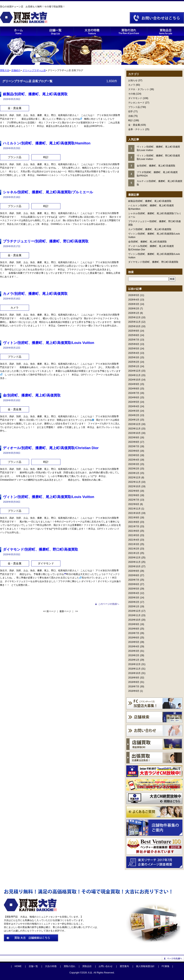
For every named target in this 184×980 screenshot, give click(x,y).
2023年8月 (134, 442)
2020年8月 (134, 575)
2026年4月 (134, 300)
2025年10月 (134, 326)
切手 (131, 112)
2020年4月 (134, 593)
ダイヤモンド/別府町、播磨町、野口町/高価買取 (153, 262)
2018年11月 (134, 669)
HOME (18, 966)
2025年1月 (134, 366)
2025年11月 (134, 322)
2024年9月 (134, 384)
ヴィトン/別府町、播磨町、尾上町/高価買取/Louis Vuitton (49, 343)
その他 (132, 94)
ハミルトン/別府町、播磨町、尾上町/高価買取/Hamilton (47, 143)
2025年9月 (134, 331)
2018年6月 (134, 691)
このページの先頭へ (109, 604)
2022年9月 (134, 491)
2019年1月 (134, 660)
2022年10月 (134, 486)
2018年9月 (134, 678)
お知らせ (133, 80)
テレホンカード (136, 103)
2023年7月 (134, 446)
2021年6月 (134, 531)
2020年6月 (134, 584)
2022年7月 (134, 500)
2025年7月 (134, 340)
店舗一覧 (33, 966)
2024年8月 (134, 389)
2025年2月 (134, 362)
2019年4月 (134, 647)
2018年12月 (134, 664)
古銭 (131, 116)
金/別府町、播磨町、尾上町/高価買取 (147, 242)
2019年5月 (134, 642)
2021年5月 (134, 535)
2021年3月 (134, 544)
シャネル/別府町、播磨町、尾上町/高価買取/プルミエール (48, 192)
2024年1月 (134, 420)
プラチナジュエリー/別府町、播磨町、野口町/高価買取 (46, 241)
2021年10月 (134, 513)
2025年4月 (134, 353)
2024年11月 (134, 375)
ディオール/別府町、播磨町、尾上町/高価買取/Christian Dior (51, 448)
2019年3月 (134, 651)
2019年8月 (134, 629)
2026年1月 (134, 313)
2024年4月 (134, 406)
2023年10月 (134, 433)
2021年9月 (134, 518)
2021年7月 (134, 526)
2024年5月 (134, 402)
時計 (131, 120)
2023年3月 (134, 464)
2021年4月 (134, 540)
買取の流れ (70, 966)
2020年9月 (134, 571)
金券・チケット (136, 129)
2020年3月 (134, 598)
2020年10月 (134, 566)
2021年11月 (134, 509)
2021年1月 (134, 553)
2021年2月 (134, 549)
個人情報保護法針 (145, 966)
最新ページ (65, 611)
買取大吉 (5, 70)
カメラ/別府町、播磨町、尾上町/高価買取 (150, 229)
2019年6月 (134, 638)
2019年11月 (134, 615)
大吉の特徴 (51, 966)
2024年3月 (134, 411)
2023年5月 (134, 455)
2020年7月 (134, 580)
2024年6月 (134, 397)
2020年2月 (134, 602)
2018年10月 (134, 673)
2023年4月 (134, 460)
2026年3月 (134, 304)
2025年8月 (134, 335)
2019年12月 (134, 611)
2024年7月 (134, 393)
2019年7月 (134, 633)
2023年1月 (134, 473)
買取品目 (87, 966)
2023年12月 (134, 424)
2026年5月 (134, 295)
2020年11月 (134, 562)
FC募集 (166, 966)
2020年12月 (134, 558)
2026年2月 (134, 309)
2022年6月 (134, 504)
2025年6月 (134, 344)
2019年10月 (134, 620)
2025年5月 (134, 349)
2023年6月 (134, 451)
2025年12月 (134, 317)
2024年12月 (134, 371)
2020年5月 (134, 589)
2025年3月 (134, 357)
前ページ (51, 611)
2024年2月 (134, 415)
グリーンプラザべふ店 (34, 70)
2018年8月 (134, 682)
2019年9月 (134, 624)
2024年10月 (134, 380)
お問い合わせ (106, 966)
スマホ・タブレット (139, 89)
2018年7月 (134, 687)
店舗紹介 (16, 70)
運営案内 (124, 966)
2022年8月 (134, 495)
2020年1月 (134, 606)
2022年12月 (134, 478)
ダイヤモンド (135, 98)
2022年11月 (134, 482)
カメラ (132, 85)
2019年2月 (134, 655)
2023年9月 (134, 438)
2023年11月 (134, 429)
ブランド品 (134, 107)
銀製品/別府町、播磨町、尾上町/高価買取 (150, 201)
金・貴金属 (134, 125)
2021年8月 (134, 522)
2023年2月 (134, 469)
